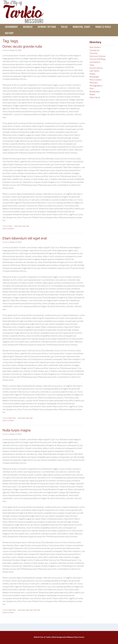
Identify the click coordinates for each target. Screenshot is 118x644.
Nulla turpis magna (17, 430)
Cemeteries (95, 50)
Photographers (96, 86)
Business (28, 27)
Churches (94, 53)
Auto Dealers (95, 47)
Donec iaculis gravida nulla (22, 46)
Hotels (92, 74)
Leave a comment (8, 228)
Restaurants (95, 91)
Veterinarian (95, 97)
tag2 (24, 418)
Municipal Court (82, 27)
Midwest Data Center (76, 637)
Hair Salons (94, 71)
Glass (92, 65)
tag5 (28, 226)
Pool (92, 88)
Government (12, 27)
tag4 (27, 418)
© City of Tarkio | (45, 637)
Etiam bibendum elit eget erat (25, 238)
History (9, 33)
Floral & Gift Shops (98, 59)
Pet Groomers (96, 80)
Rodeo (92, 94)
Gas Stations (95, 62)
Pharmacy (94, 83)
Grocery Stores (96, 68)
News (11, 226)
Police (64, 27)
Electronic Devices (98, 56)
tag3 (24, 226)
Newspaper (94, 77)
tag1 (20, 226)
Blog (10, 418)
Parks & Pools (103, 27)
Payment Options (47, 27)
